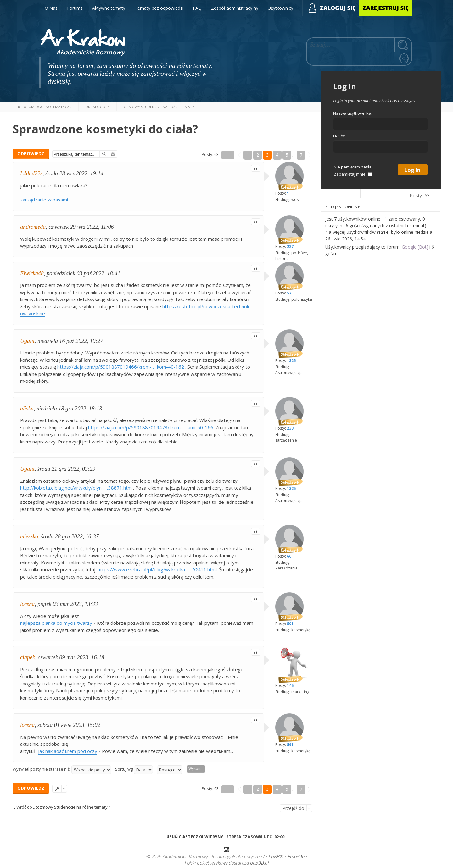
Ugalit (27, 341)
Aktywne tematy (109, 8)
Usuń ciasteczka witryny (195, 837)
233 (290, 428)
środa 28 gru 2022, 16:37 (70, 536)
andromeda (33, 227)
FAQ (197, 8)
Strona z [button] (228, 155)
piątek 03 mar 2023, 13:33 (67, 604)
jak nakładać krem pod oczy (68, 751)
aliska (27, 409)
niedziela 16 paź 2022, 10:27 (70, 341)
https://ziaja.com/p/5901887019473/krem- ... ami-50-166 (151, 427)
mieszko (29, 536)
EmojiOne (297, 857)
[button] (240, 155)
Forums (75, 8)
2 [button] (258, 155)
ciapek (28, 657)
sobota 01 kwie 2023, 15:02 (69, 725)
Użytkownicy (280, 8)
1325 (291, 361)
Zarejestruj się (386, 8)
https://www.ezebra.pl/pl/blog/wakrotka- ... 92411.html (157, 569)
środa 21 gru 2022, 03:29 (66, 469)
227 (290, 247)
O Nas (51, 8)
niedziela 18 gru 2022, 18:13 (69, 409)
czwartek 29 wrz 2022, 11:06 (81, 227)
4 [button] (277, 155)
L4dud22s (31, 173)
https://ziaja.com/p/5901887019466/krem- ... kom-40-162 (121, 367)
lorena (27, 604)
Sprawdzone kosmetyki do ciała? (105, 129)
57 (289, 293)
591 (290, 624)
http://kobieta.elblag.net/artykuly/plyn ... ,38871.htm (76, 488)
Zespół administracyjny (235, 8)
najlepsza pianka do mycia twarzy (56, 623)
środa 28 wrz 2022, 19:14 (74, 173)
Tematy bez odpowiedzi (159, 8)
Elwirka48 (32, 273)
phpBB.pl (259, 863)
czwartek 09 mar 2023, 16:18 (71, 657)
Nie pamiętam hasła (353, 167)
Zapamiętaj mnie (353, 174)
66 (289, 556)
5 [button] (287, 155)
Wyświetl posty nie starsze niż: (62, 770)
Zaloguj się (338, 8)
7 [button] (301, 155)
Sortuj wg (134, 770)
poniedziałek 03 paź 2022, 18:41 (83, 273)
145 (290, 686)
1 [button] (248, 155)
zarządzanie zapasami (44, 200)
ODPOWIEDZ (31, 154)
